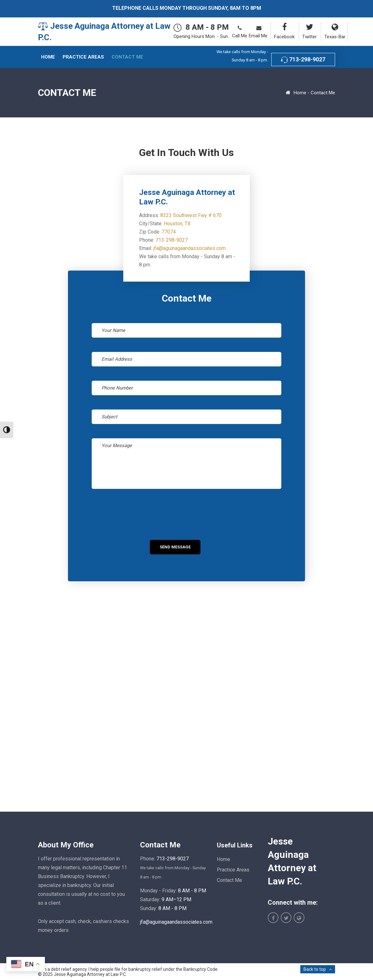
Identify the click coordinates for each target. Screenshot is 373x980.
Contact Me (229, 880)
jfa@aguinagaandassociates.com (190, 248)
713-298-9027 (303, 60)
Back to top (315, 969)
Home (300, 93)
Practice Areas (233, 870)
